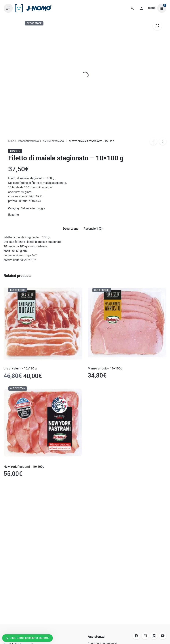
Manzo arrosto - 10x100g (105, 368)
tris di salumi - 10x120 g (20, 368)
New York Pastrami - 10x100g (24, 467)
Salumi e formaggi (32, 208)
